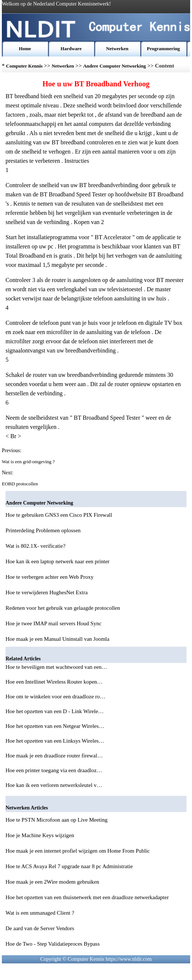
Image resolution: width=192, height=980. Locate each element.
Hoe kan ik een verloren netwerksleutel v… (54, 785)
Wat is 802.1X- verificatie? (35, 546)
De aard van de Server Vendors (40, 928)
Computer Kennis (24, 66)
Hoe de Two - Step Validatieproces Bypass (53, 944)
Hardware (71, 49)
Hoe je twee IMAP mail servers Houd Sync (54, 623)
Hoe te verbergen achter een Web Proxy (49, 577)
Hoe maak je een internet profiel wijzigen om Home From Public (78, 851)
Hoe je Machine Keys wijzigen (40, 835)
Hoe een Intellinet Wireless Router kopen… (54, 682)
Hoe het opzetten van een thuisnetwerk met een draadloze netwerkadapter (87, 897)
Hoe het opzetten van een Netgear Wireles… (55, 726)
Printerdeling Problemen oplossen (43, 530)
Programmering (163, 49)
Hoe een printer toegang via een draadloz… (54, 770)
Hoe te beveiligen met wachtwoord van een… (56, 667)
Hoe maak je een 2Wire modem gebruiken (52, 882)
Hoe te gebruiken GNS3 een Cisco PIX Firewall (59, 515)
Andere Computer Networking (114, 66)
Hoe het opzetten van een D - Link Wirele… (55, 711)
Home (25, 49)
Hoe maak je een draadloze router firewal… (54, 756)
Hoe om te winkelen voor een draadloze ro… (55, 697)
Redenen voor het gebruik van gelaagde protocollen (63, 608)
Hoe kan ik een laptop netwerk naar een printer (58, 561)
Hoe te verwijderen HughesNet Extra (47, 592)
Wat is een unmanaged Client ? (40, 913)
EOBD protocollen (20, 484)
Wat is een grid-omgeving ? (29, 462)
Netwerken (117, 49)
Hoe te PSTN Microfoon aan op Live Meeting (56, 820)
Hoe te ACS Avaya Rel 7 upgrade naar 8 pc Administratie (69, 866)
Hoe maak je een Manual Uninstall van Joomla (57, 639)
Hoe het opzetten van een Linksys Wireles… (55, 741)
